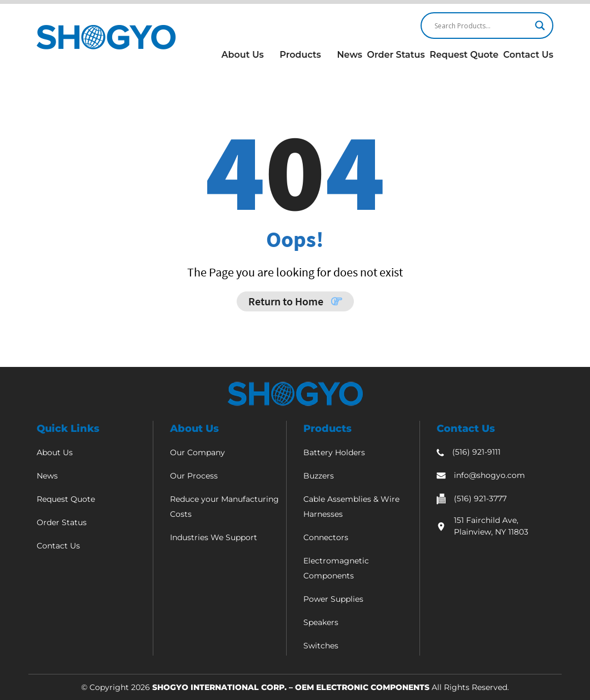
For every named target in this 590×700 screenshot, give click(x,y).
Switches (321, 646)
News (349, 55)
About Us (243, 55)
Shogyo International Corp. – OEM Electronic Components (291, 687)
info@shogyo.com (489, 475)
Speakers (321, 622)
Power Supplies (333, 599)
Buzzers (319, 476)
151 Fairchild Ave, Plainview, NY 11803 (491, 526)
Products (300, 55)
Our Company (197, 452)
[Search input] (482, 26)
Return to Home (295, 301)
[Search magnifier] (540, 26)
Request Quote (464, 55)
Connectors (326, 537)
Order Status (396, 55)
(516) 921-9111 (476, 452)
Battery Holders (334, 452)
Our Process (194, 476)
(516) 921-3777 (480, 498)
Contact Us (528, 55)
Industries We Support (214, 537)
